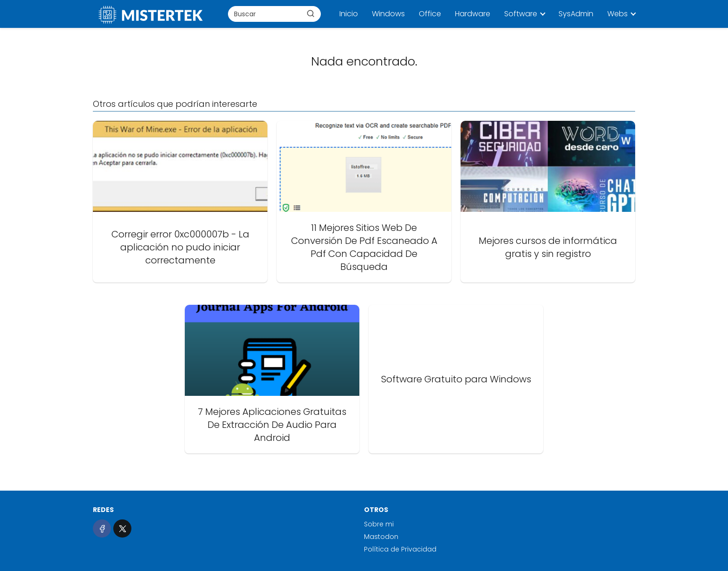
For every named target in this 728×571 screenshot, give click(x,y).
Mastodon (381, 537)
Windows (388, 14)
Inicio (349, 14)
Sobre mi (379, 524)
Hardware (473, 14)
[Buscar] (311, 13)
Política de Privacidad (400, 549)
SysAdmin (576, 14)
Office (430, 14)
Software (521, 14)
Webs (617, 14)
